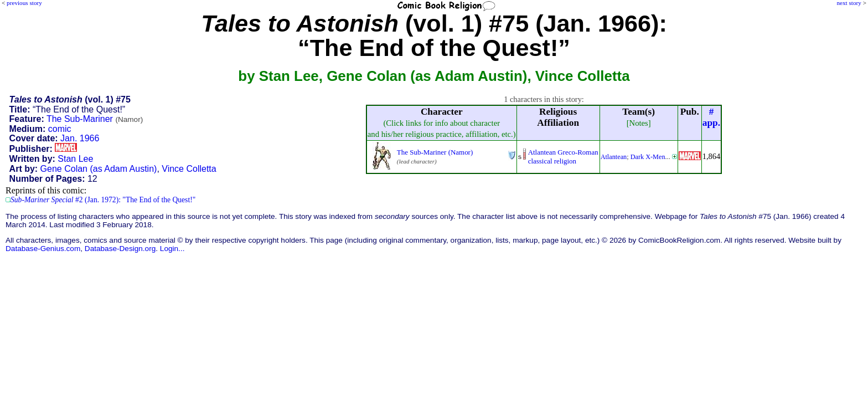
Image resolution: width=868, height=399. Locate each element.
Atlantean (614, 157)
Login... (172, 249)
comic (60, 129)
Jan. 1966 (80, 138)
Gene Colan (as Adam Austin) (99, 169)
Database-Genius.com (43, 249)
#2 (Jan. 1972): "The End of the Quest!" (103, 200)
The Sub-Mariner (95, 119)
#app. (711, 117)
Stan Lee (75, 159)
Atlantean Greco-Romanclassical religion (563, 157)
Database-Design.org (120, 249)
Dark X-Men (648, 157)
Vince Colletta (189, 169)
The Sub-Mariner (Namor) (435, 152)
